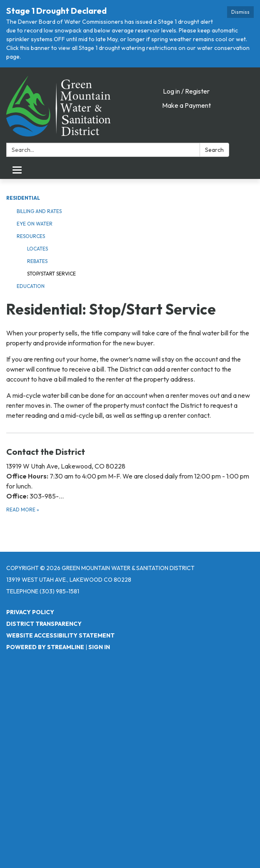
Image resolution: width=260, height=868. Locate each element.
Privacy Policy (30, 612)
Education (31, 286)
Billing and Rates (39, 211)
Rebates (37, 261)
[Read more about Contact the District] (130, 480)
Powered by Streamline (45, 647)
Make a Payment (186, 105)
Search (214, 150)
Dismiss (240, 12)
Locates (37, 249)
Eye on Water (35, 224)
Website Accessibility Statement (60, 635)
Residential (23, 198)
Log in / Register (186, 91)
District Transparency (44, 624)
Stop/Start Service (51, 274)
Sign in (99, 647)
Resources (31, 236)
